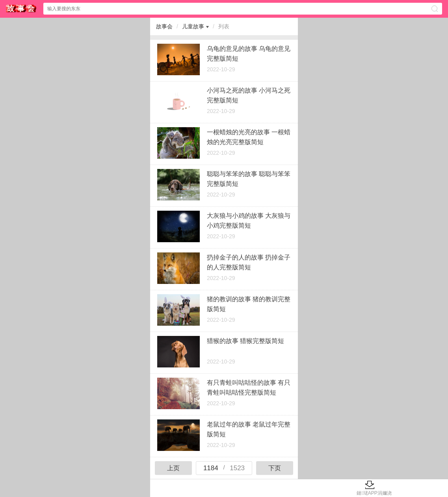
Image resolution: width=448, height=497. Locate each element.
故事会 (164, 26)
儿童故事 (193, 26)
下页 (275, 468)
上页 (173, 468)
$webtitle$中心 (21, 8)
